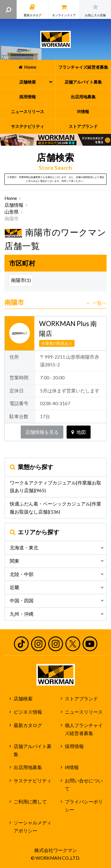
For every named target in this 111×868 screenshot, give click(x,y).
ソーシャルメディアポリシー (33, 827)
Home (11, 198)
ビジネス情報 (28, 712)
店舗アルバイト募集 (33, 750)
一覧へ (96, 303)
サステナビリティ (33, 781)
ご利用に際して (30, 802)
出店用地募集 (28, 767)
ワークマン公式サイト (55, 39)
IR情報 (72, 767)
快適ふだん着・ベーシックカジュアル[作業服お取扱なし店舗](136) (55, 508)
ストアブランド (81, 699)
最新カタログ (28, 725)
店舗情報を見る (42, 432)
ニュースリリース (84, 712)
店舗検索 (23, 699)
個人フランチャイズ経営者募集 (84, 729)
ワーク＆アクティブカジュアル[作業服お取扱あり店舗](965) (55, 487)
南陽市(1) (21, 280)
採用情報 (74, 746)
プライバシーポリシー (84, 806)
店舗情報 (14, 205)
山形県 (12, 212)
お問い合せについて (84, 785)
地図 (79, 432)
